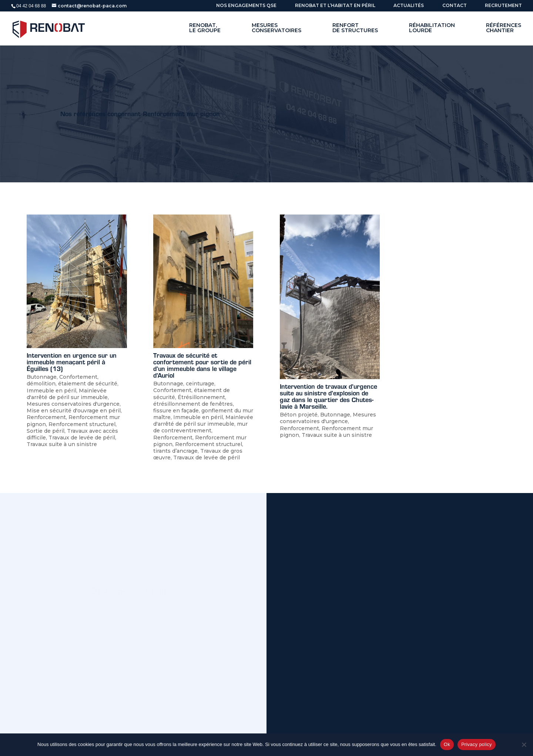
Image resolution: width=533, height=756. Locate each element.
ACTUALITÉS (409, 6)
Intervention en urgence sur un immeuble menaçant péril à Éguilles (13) (72, 362)
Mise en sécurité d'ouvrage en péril (74, 411)
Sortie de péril (46, 431)
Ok (447, 744)
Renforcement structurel (82, 424)
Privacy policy (477, 744)
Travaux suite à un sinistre (62, 444)
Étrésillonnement (201, 397)
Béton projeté (299, 415)
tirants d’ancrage (175, 451)
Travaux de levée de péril (82, 438)
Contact (455, 6)
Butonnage (42, 377)
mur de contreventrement (200, 427)
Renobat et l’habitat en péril (335, 6)
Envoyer (471, 711)
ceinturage (200, 384)
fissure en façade (176, 411)
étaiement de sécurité (88, 384)
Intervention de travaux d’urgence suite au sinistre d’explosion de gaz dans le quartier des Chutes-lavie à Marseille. (328, 396)
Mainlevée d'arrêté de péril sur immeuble (67, 394)
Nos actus (105, 623)
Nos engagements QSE (246, 6)
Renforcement (46, 417)
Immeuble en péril (51, 391)
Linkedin (163, 623)
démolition (41, 384)
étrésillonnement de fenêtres (193, 404)
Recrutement (503, 6)
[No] (524, 745)
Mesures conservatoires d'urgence (73, 404)
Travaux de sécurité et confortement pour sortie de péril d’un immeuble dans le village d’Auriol (202, 365)
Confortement (78, 377)
